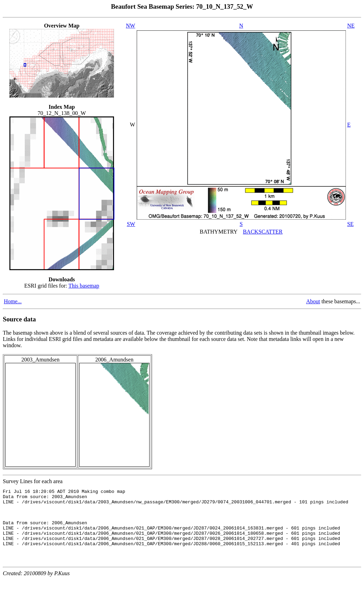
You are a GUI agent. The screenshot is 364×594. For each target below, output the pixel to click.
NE (351, 26)
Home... (13, 301)
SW (131, 224)
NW (131, 26)
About (313, 301)
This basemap (84, 286)
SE (351, 224)
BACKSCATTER (263, 232)
